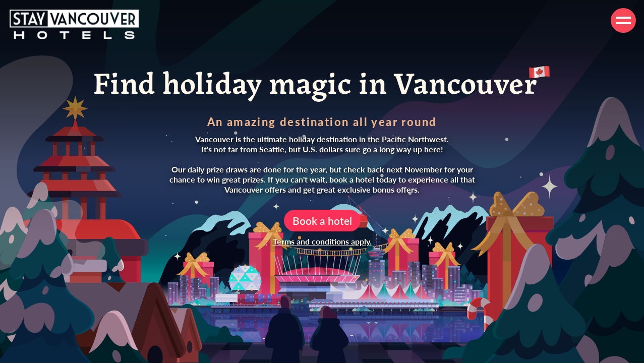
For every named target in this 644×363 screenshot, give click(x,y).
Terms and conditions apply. (322, 241)
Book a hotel (322, 221)
